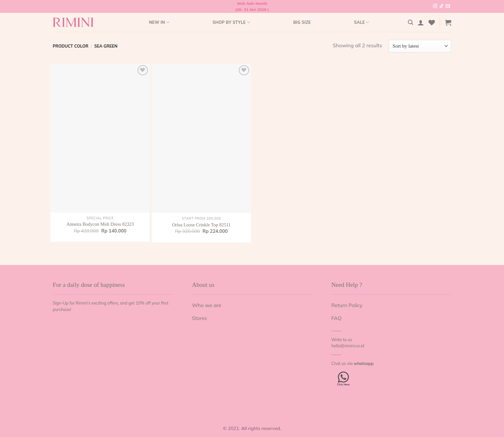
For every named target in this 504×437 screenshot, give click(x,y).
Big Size (302, 22)
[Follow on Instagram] (435, 6)
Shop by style (231, 22)
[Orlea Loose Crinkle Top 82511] (201, 138)
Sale (361, 22)
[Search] (410, 22)
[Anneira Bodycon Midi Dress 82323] (100, 138)
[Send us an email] (448, 6)
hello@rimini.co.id (348, 346)
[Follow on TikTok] (441, 6)
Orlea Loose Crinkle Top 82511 (201, 225)
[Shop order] (420, 46)
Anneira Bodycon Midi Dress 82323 (100, 224)
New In (159, 22)
